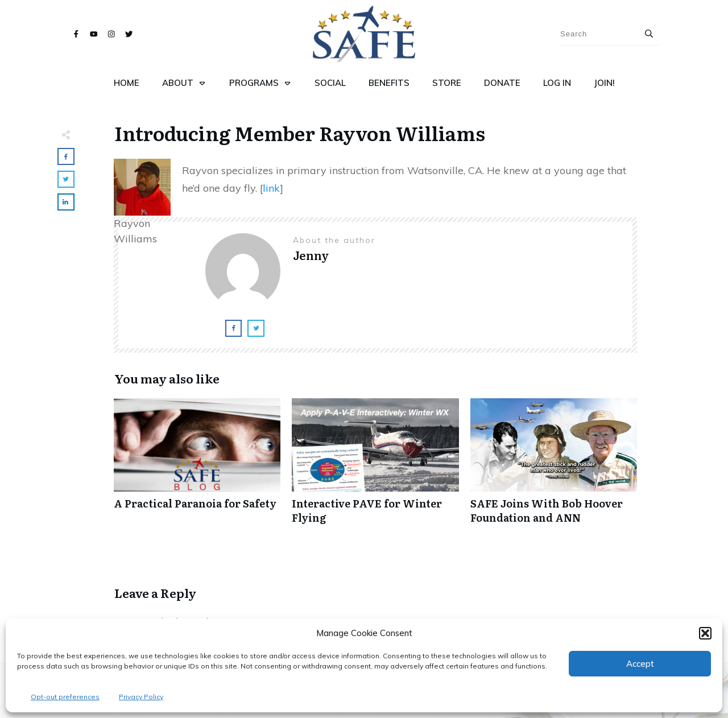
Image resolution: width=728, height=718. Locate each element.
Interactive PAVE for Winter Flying (375, 467)
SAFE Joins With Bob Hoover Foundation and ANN (554, 467)
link (271, 188)
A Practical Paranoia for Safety (197, 467)
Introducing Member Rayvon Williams (300, 133)
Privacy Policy (141, 697)
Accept (640, 664)
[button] (705, 633)
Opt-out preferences (65, 697)
